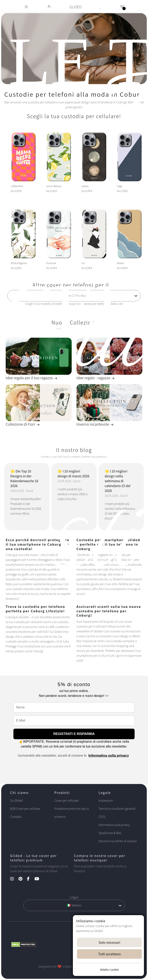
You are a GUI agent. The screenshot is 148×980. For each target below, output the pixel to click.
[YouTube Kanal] (39, 879)
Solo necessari (110, 942)
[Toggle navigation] (26, 7)
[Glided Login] (49, 7)
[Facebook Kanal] (30, 879)
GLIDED (76, 7)
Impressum (106, 801)
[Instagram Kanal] (14, 879)
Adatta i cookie (109, 970)
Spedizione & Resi (110, 833)
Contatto (16, 817)
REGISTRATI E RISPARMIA (74, 734)
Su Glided (16, 801)
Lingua (74, 897)
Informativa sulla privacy (109, 756)
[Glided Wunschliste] (100, 7)
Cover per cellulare (66, 801)
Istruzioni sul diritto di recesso (118, 841)
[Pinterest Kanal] (22, 879)
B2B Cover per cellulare (25, 809)
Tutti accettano (110, 954)
